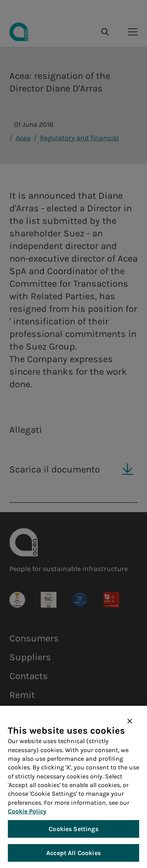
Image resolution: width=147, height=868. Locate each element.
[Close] (130, 722)
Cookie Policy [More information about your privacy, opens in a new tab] (27, 812)
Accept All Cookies (73, 854)
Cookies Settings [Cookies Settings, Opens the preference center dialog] (73, 830)
